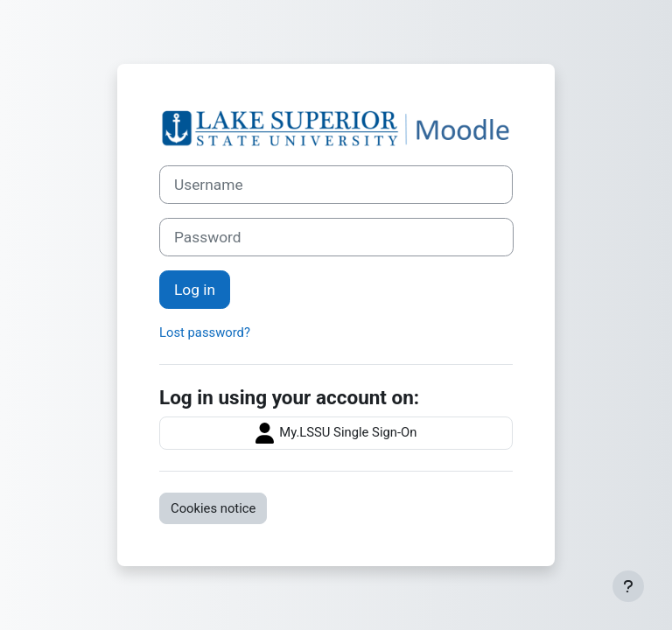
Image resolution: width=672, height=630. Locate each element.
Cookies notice (213, 508)
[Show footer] (628, 586)
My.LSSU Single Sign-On (336, 433)
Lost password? (205, 332)
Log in (195, 290)
